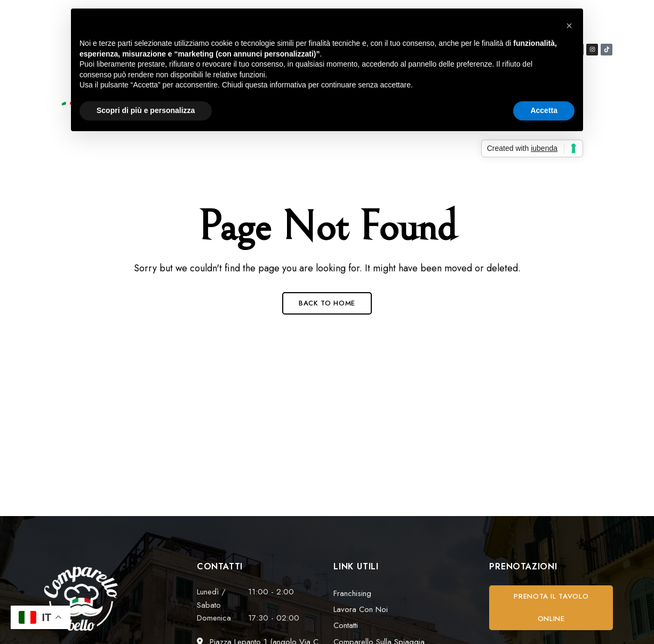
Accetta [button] (544, 110)
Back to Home (327, 303)
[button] (551, 608)
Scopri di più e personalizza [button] (146, 110)
